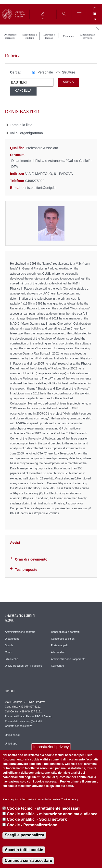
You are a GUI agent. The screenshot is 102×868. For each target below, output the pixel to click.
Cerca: (15, 72)
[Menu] (79, 14)
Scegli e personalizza (24, 835)
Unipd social (12, 735)
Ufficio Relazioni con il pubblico (23, 666)
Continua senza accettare (28, 861)
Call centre (57, 666)
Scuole (9, 645)
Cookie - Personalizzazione (32, 825)
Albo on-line (58, 652)
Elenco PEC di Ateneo (39, 716)
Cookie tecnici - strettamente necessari (43, 808)
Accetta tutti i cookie (24, 850)
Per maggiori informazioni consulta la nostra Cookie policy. (41, 799)
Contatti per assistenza (19, 726)
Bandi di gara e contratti (65, 632)
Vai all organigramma (26, 133)
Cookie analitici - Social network (37, 819)
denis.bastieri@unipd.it (39, 188)
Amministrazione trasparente (68, 659)
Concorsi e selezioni (63, 639)
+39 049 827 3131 (31, 711)
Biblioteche (12, 659)
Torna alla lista (21, 125)
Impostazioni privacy (51, 747)
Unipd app (11, 744)
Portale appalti (60, 645)
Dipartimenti (12, 639)
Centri (8, 652)
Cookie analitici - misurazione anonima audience (52, 814)
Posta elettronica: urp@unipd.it (23, 721)
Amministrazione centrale (20, 632)
